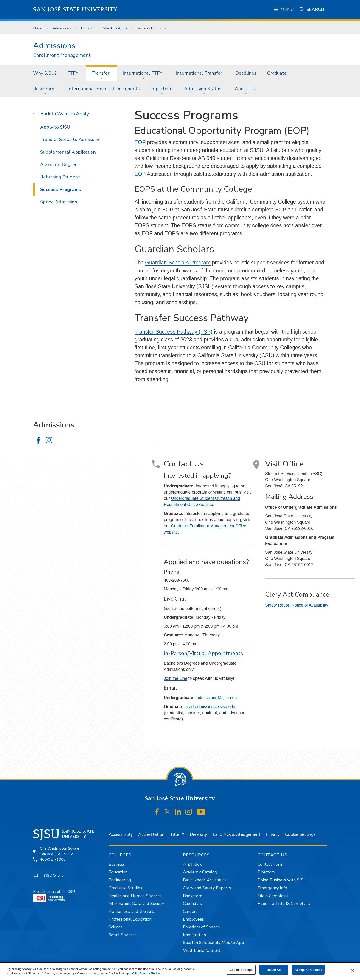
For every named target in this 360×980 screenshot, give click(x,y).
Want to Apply (115, 28)
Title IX (177, 834)
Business (117, 864)
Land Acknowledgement (236, 834)
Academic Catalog (200, 872)
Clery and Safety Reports (207, 888)
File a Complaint (273, 896)
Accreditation (151, 834)
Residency (44, 89)
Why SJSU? (45, 73)
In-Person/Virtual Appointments (203, 653)
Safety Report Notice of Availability (297, 605)
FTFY (73, 73)
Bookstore (193, 896)
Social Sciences (123, 935)
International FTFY (142, 73)
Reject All (274, 970)
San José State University (75, 10)
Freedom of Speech (201, 927)
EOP (140, 142)
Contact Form (270, 864)
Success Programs (152, 28)
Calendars (192, 904)
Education (118, 872)
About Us (245, 89)
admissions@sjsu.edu (217, 698)
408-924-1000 (53, 859)
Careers (190, 911)
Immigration (194, 935)
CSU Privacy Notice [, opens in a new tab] (146, 973)
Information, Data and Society (136, 904)
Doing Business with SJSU (282, 880)
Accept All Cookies (308, 970)
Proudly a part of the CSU (54, 895)
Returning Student (60, 177)
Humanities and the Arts (132, 911)
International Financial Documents (104, 89)
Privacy (273, 834)
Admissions (62, 28)
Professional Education (130, 919)
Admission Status (203, 89)
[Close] (353, 971)
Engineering (120, 880)
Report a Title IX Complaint (284, 904)
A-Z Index (192, 864)
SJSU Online (53, 876)
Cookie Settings (300, 834)
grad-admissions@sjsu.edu (210, 707)
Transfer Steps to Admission (70, 139)
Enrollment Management (62, 55)
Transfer (87, 28)
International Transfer (199, 73)
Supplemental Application (68, 152)
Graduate (277, 73)
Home (38, 28)
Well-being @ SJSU (202, 950)
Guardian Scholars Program (178, 263)
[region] (180, 971)
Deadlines (246, 73)
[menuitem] (45, 73)
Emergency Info (272, 888)
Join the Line (175, 678)
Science (116, 927)
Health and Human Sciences (135, 896)
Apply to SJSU (55, 127)
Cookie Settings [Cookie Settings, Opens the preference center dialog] (241, 970)
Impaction (161, 89)
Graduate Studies (125, 888)
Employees (193, 919)
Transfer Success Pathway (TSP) (173, 332)
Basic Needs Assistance (205, 880)
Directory (266, 872)
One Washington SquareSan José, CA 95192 (60, 851)
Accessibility (121, 834)
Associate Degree (59, 164)
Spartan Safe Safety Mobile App (214, 943)
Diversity (198, 834)
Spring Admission (59, 202)
